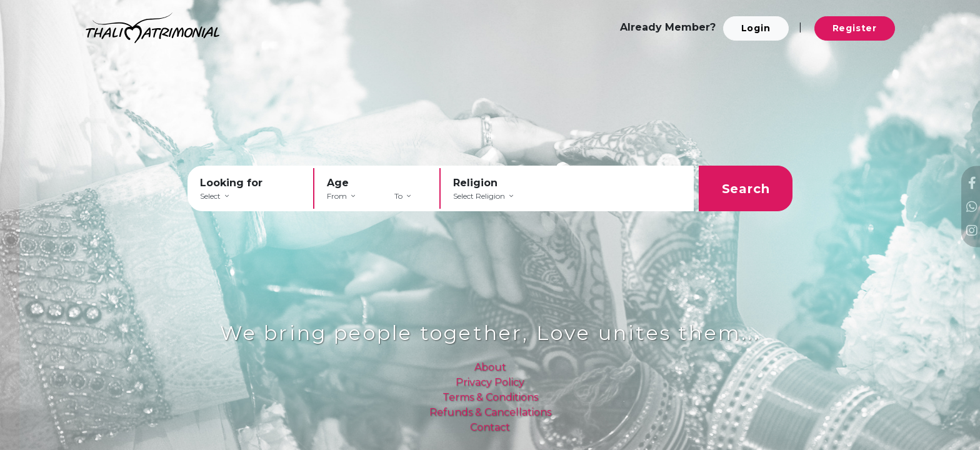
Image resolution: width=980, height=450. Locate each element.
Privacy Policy (490, 382)
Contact (490, 427)
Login (756, 28)
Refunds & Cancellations (490, 412)
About (490, 367)
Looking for (231, 183)
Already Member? (668, 27)
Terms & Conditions (490, 397)
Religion (475, 183)
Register (855, 28)
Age (338, 183)
